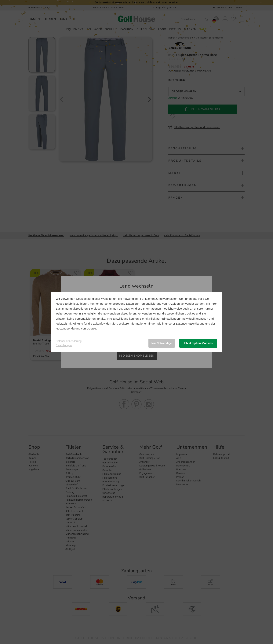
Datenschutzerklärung (190, 324)
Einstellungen (64, 345)
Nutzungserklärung (68, 328)
